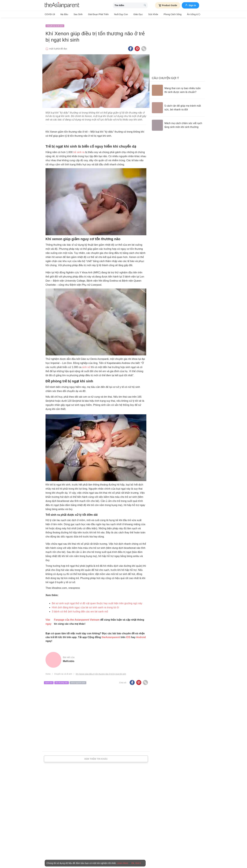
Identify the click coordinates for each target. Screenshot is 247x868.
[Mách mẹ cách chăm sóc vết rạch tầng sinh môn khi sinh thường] (177, 123)
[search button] (145, 5)
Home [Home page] (48, 671)
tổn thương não (62, 680)
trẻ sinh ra (79, 150)
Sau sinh (75, 14)
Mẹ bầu (63, 14)
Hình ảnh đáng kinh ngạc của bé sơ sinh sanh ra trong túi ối (85, 605)
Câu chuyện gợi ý (165, 75)
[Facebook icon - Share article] (131, 46)
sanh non (49, 680)
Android (141, 635)
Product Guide (168, 5)
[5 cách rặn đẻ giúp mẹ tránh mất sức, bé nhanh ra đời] (177, 105)
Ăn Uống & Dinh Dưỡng (186, 14)
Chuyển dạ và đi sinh (55, 23)
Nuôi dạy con (115, 14)
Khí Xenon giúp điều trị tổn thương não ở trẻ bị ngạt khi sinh (101, 671)
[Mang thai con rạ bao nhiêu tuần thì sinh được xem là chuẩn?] (177, 88)
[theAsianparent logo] (62, 5)
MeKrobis (69, 658)
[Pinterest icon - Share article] (137, 46)
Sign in (190, 5)
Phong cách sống (162, 14)
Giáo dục (130, 14)
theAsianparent (111, 635)
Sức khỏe (144, 14)
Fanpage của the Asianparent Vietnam (77, 617)
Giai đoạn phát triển (94, 14)
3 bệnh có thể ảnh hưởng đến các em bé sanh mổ (80, 609)
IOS (128, 635)
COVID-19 (50, 14)
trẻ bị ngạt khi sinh (78, 680)
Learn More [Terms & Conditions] (123, 863)
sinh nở (86, 364)
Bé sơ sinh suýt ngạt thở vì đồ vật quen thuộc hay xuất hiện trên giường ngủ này (97, 601)
